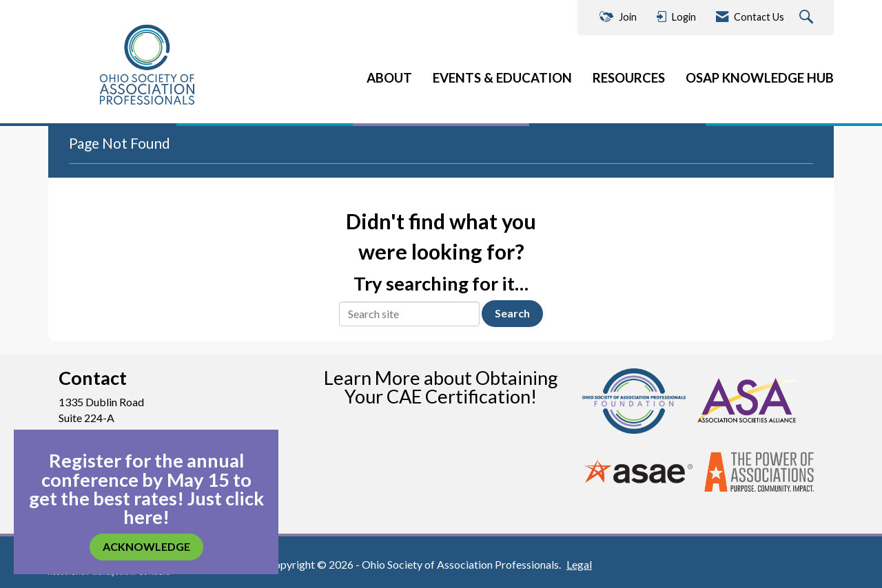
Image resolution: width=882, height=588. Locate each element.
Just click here (194, 507)
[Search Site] (808, 18)
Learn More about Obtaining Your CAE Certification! (441, 387)
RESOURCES (629, 78)
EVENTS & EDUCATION (502, 78)
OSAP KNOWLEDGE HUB (760, 78)
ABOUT (389, 78)
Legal (579, 564)
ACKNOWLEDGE (146, 546)
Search (512, 313)
